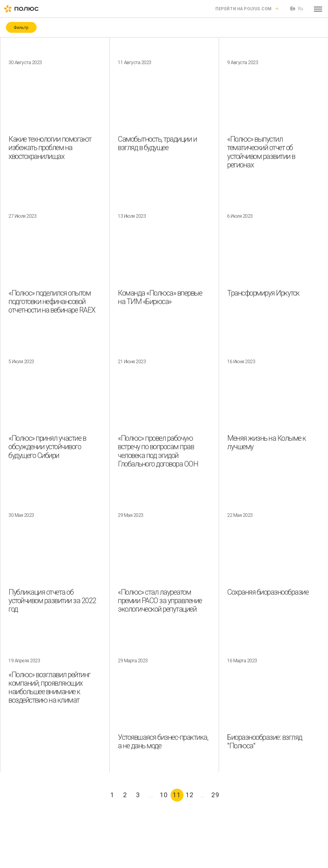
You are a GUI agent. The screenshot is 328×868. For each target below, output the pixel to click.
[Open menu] (318, 9)
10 (164, 795)
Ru (300, 9)
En (293, 9)
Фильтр (21, 28)
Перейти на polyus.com (244, 9)
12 (190, 795)
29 (215, 795)
